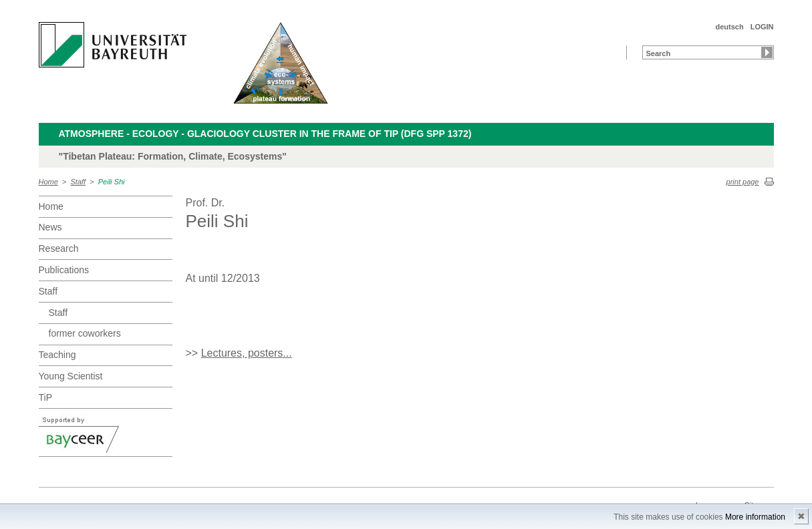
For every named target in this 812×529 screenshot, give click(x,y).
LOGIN (762, 27)
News (50, 227)
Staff (79, 182)
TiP (45, 397)
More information (755, 517)
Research (59, 248)
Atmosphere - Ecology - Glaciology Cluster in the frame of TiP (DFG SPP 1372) (265, 134)
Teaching (57, 355)
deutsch (729, 27)
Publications (64, 270)
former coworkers (85, 333)
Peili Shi (112, 182)
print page (743, 182)
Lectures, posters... (247, 353)
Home (48, 182)
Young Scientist (71, 376)
